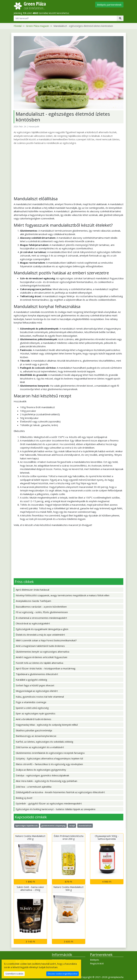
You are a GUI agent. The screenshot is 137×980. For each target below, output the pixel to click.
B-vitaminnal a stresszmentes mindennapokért (41, 618)
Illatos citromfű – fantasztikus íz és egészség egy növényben (49, 764)
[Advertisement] (69, 171)
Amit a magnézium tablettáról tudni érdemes (40, 646)
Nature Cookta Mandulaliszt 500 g (68, 888)
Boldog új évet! (24, 798)
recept (72, 826)
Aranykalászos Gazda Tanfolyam (33, 601)
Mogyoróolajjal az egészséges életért (37, 691)
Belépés (95, 960)
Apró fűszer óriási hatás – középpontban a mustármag (46, 668)
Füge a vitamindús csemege (31, 702)
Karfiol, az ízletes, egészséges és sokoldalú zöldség (44, 742)
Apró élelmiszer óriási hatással (32, 590)
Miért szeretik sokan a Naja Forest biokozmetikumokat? (46, 640)
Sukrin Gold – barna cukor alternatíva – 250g (30, 888)
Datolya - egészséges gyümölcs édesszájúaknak (42, 775)
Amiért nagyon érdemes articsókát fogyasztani (41, 657)
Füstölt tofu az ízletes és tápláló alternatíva (39, 663)
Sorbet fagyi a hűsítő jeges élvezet (35, 685)
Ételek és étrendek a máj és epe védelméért (40, 635)
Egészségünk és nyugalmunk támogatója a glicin (42, 629)
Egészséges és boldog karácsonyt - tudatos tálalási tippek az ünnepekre (56, 809)
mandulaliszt (85, 826)
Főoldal (18, 26)
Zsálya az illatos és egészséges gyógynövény (41, 770)
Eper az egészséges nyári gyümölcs (36, 713)
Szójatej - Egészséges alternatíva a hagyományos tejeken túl (49, 758)
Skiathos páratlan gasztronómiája (34, 730)
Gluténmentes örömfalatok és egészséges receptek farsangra (50, 753)
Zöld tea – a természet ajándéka (34, 787)
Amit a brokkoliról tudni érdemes (33, 719)
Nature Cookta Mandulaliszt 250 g (30, 837)
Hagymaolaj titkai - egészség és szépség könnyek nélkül (47, 725)
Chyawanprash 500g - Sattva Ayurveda (107, 837)
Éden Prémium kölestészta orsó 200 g (69, 837)
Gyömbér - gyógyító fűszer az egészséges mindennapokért (49, 803)
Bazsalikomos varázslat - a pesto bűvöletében (41, 607)
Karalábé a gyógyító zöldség (31, 680)
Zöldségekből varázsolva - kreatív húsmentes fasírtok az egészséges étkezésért (60, 792)
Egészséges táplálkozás (27, 826)
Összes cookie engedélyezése (63, 974)
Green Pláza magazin (37, 26)
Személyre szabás (14, 974)
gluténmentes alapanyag (53, 826)
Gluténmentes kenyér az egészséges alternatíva (42, 652)
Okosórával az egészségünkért (33, 623)
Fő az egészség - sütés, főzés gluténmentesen (42, 612)
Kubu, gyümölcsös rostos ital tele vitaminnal (40, 697)
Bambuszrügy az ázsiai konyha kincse (36, 736)
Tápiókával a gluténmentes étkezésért (37, 674)
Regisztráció (97, 963)
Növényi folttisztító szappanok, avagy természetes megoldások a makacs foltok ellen (63, 595)
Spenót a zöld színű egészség (32, 708)
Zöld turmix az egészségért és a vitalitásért (40, 747)
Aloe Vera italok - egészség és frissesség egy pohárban (46, 781)
